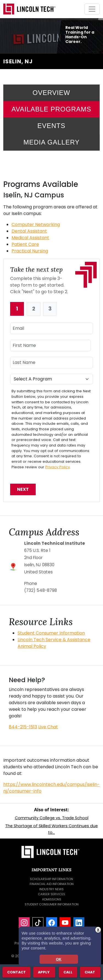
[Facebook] (52, 923)
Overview (51, 93)
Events (51, 126)
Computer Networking (36, 224)
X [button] (98, 930)
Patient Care (25, 244)
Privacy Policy (58, 467)
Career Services (51, 894)
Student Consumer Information (51, 633)
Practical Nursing (30, 251)
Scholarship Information (51, 879)
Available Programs (51, 109)
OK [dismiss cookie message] (59, 959)
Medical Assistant (30, 238)
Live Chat (48, 727)
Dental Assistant (29, 231)
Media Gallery (51, 142)
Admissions (52, 899)
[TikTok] (38, 923)
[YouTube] (65, 923)
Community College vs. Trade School (52, 818)
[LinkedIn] (79, 923)
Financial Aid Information (52, 884)
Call (68, 972)
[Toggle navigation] (92, 9)
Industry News (51, 889)
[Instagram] (24, 923)
